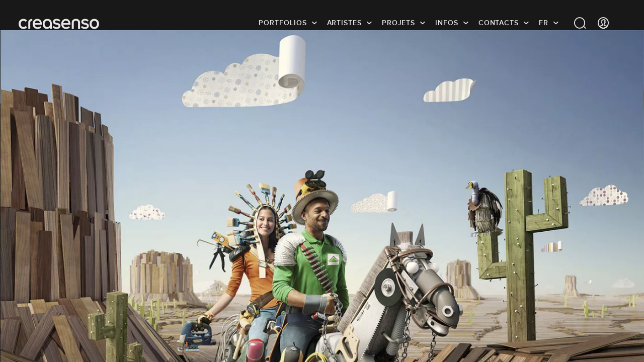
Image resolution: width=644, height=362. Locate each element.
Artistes (344, 23)
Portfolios (283, 23)
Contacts (499, 23)
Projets (398, 23)
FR (544, 23)
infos (447, 23)
